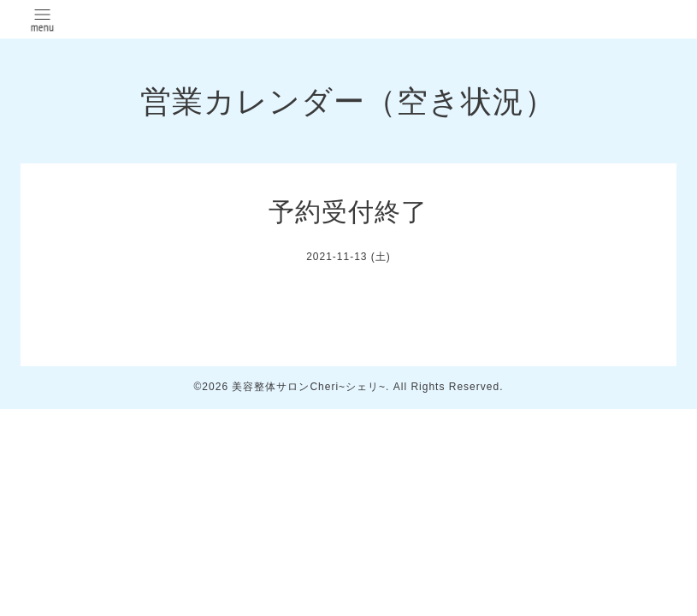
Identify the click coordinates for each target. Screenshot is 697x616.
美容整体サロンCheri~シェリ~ (309, 387)
